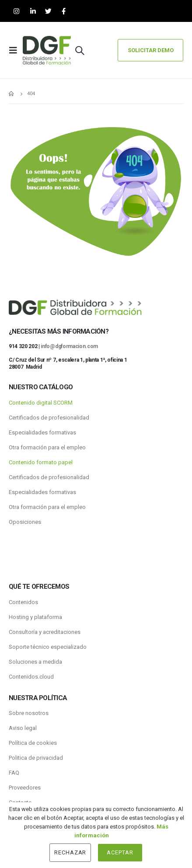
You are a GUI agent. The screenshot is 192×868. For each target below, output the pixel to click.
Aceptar (120, 852)
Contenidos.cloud (31, 677)
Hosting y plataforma (35, 617)
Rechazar (70, 852)
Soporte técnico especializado (48, 647)
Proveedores (25, 788)
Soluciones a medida (35, 662)
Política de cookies (33, 743)
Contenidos (23, 602)
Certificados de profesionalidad (49, 418)
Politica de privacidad (36, 758)
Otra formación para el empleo (47, 447)
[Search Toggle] (80, 50)
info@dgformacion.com (69, 346)
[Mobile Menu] (16, 50)
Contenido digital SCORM (41, 403)
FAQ (14, 773)
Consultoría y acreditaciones (45, 632)
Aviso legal (23, 728)
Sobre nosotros (29, 713)
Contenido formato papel (41, 462)
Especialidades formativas (42, 432)
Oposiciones (25, 522)
